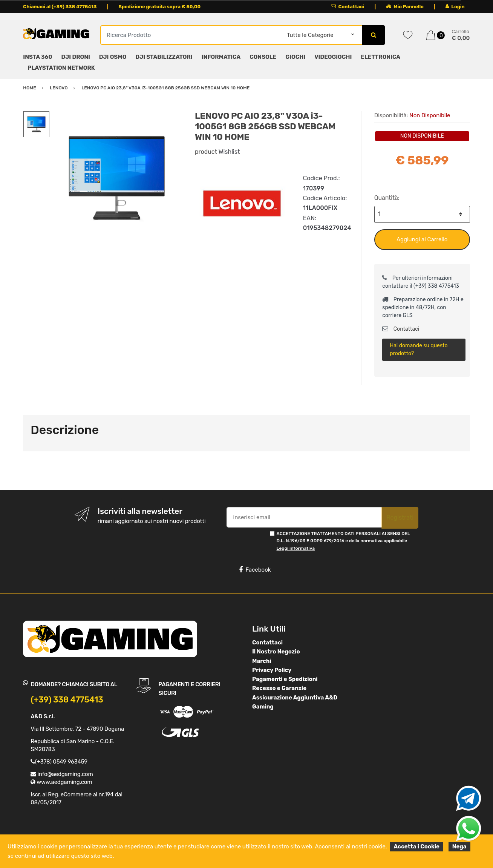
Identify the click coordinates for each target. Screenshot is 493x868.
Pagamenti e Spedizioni (285, 679)
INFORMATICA (221, 57)
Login (455, 7)
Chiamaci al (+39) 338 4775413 (60, 7)
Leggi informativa (296, 548)
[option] (117, 178)
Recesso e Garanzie (279, 688)
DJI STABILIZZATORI (164, 57)
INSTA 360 (38, 57)
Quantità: (387, 198)
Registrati (400, 518)
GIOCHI (295, 57)
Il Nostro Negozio (276, 652)
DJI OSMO (113, 57)
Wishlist (229, 152)
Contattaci (348, 7)
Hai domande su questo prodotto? (419, 350)
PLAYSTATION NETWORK (61, 68)
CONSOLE (263, 57)
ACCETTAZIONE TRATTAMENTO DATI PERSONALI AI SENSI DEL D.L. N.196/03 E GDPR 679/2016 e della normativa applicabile (343, 541)
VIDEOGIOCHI (333, 57)
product (206, 152)
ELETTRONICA (380, 57)
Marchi (262, 661)
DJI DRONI (76, 57)
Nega (459, 847)
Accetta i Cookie (416, 847)
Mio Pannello (405, 7)
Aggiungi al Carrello (422, 239)
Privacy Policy (272, 670)
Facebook (255, 570)
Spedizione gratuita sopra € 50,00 (159, 7)
